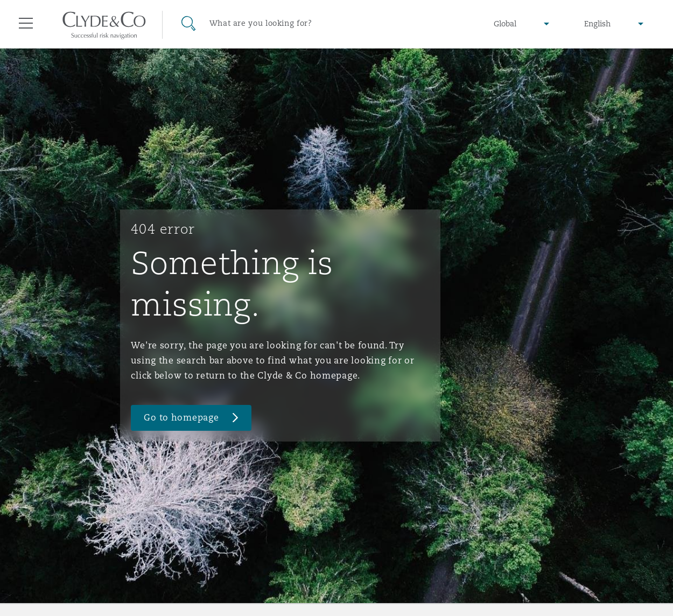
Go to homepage (181, 418)
